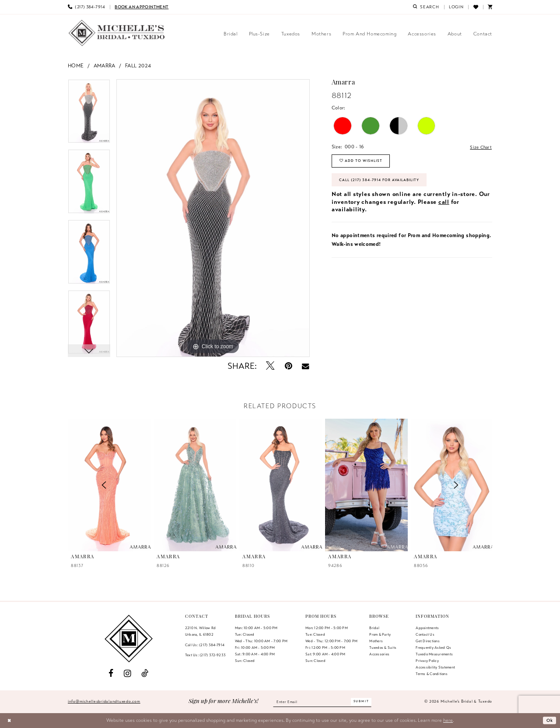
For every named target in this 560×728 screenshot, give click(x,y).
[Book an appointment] (142, 7)
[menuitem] (86, 7)
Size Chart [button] (480, 147)
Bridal (374, 628)
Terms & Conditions (431, 674)
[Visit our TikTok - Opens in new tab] (145, 674)
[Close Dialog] (10, 721)
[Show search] (426, 7)
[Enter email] (322, 702)
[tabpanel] (89, 114)
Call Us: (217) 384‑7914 (205, 645)
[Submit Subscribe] (366, 702)
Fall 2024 (138, 65)
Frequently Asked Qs (433, 647)
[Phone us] (86, 7)
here (448, 720)
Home (76, 65)
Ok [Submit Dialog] (549, 720)
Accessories (379, 654)
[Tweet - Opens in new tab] (271, 366)
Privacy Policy (427, 661)
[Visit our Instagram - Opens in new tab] (128, 674)
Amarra (105, 65)
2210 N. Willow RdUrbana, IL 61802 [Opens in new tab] (200, 631)
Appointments (427, 628)
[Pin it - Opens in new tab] (289, 366)
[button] (456, 7)
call (444, 206)
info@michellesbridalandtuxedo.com (104, 701)
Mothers (376, 641)
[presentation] (195, 485)
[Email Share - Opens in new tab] (306, 366)
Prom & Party (380, 634)
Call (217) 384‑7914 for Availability (384, 184)
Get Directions (427, 641)
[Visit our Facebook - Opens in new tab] (111, 674)
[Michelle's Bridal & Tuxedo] (117, 33)
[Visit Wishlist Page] (475, 7)
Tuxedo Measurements (434, 654)
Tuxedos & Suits (383, 647)
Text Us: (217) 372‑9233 (205, 655)
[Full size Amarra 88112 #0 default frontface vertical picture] (213, 218)
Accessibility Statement (435, 667)
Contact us (425, 634)
